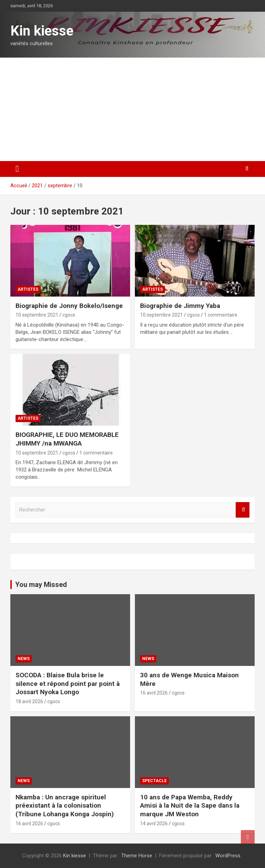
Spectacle (154, 781)
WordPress (228, 856)
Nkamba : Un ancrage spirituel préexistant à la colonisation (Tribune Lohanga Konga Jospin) (65, 806)
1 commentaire (221, 315)
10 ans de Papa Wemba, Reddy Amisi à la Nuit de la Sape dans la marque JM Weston (190, 806)
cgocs (69, 315)
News (24, 659)
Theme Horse (137, 856)
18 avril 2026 (29, 701)
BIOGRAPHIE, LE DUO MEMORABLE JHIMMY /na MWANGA (67, 439)
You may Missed (41, 585)
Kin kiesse (42, 31)
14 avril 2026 (154, 824)
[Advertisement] (132, 109)
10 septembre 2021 (37, 315)
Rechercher (243, 510)
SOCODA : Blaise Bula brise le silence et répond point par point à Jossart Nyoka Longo (68, 684)
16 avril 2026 (154, 693)
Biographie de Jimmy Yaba (180, 306)
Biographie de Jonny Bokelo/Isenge (69, 306)
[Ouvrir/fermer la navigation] (17, 169)
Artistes (28, 289)
